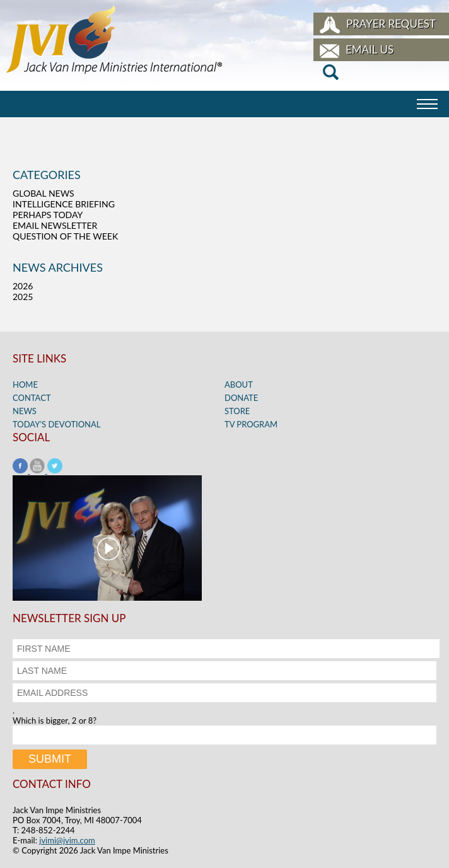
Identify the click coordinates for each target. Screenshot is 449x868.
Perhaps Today (48, 215)
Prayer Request (391, 24)
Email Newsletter (55, 225)
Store (237, 411)
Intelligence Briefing (64, 204)
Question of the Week (65, 236)
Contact (32, 398)
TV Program (251, 424)
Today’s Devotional (57, 424)
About (239, 385)
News (25, 411)
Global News (44, 193)
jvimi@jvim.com (67, 840)
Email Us (370, 49)
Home (25, 385)
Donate (241, 398)
